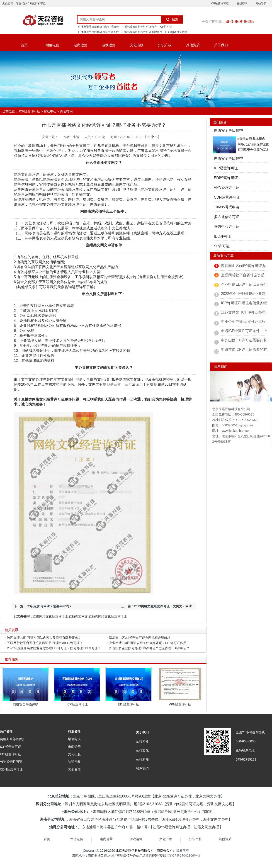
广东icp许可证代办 (176, 32)
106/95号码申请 (227, 207)
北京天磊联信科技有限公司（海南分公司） (146, 851)
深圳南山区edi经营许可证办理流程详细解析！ (141, 638)
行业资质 (74, 732)
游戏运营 (109, 45)
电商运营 (80, 45)
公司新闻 (142, 759)
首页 (24, 45)
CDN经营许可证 (227, 197)
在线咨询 (242, 3)
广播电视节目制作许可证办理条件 (142, 32)
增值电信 (52, 45)
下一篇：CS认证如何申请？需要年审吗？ (43, 606)
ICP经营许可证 (220, 3)
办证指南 (66, 111)
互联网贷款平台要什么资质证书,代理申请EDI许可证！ (45, 643)
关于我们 (221, 45)
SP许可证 (222, 246)
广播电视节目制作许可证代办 (139, 27)
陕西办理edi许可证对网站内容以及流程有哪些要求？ (44, 638)
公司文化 (142, 750)
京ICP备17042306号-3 (184, 856)
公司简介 (142, 741)
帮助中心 (50, 111)
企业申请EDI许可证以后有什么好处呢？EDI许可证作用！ (149, 643)
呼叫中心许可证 (227, 227)
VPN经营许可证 (180, 704)
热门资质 (6, 732)
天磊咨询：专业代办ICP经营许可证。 (25, 3)
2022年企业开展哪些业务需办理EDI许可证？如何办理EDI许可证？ (54, 648)
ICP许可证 (166, 27)
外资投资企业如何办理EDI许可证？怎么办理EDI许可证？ (149, 648)
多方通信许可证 (227, 217)
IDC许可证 (223, 236)
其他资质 (193, 45)
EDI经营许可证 (128, 704)
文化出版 (137, 45)
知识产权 (165, 45)
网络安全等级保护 (26, 704)
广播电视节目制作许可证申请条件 (98, 32)
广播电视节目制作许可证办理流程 (98, 27)
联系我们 (142, 768)
